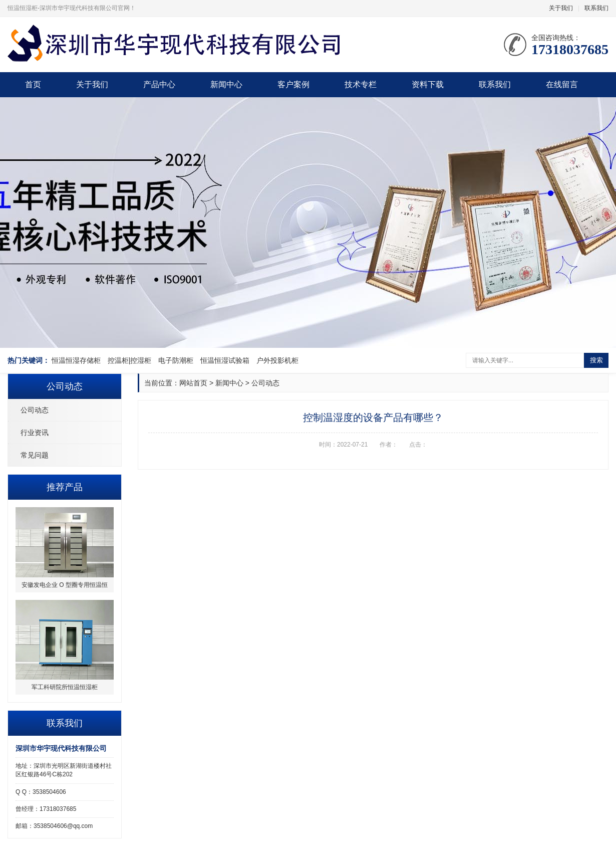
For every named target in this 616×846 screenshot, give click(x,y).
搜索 (596, 360)
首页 (33, 84)
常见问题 (35, 455)
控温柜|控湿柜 (130, 360)
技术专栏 (361, 84)
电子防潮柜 (176, 360)
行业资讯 (35, 433)
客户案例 (293, 84)
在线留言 (562, 84)
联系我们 (596, 8)
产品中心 (159, 84)
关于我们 (561, 8)
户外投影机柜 (277, 360)
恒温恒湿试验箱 (225, 360)
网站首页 (193, 383)
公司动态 (35, 410)
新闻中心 (226, 84)
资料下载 (428, 84)
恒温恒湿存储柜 (76, 360)
